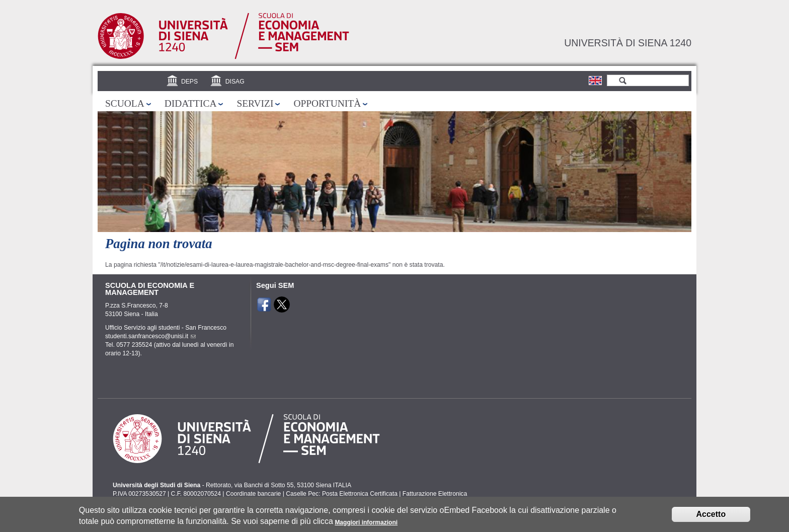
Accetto (711, 517)
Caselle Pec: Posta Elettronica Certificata (342, 494)
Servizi (255, 103)
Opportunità (327, 103)
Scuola (125, 103)
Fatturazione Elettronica (435, 494)
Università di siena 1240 (628, 43)
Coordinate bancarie (253, 494)
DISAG (235, 82)
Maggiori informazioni (366, 525)
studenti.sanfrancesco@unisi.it (150, 336)
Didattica (191, 103)
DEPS (189, 82)
